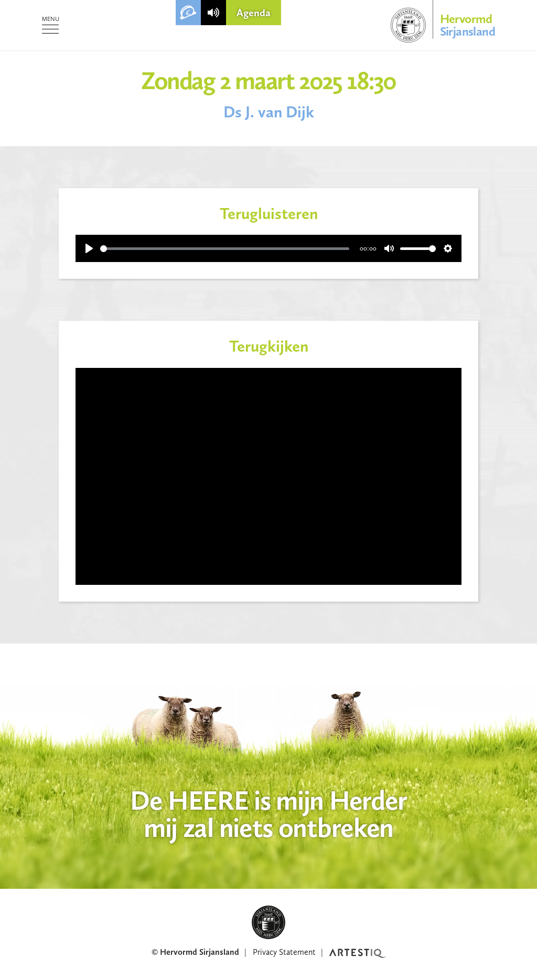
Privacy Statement (284, 952)
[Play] (89, 248)
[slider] (225, 249)
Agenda (254, 13)
